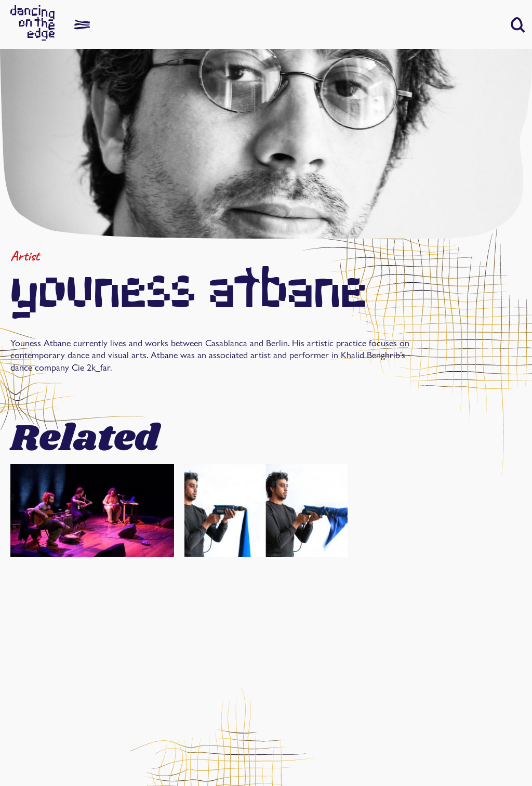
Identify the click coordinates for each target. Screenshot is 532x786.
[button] (518, 25)
